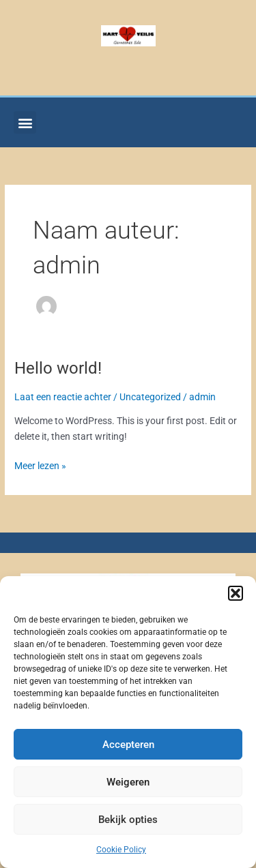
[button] (236, 593)
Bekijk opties (128, 820)
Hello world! (58, 368)
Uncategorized (150, 397)
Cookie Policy (121, 850)
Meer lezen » (40, 465)
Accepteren (128, 745)
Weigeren (128, 782)
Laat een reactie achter (63, 397)
